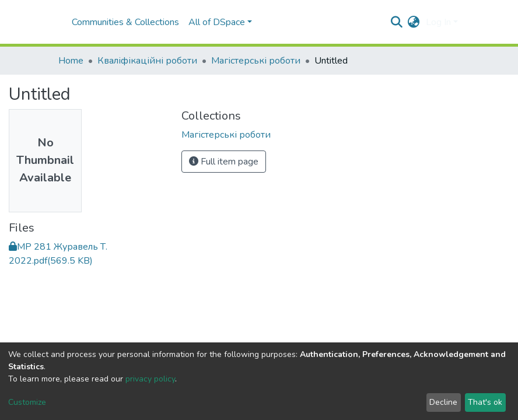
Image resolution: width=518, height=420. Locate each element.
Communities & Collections (125, 22)
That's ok (485, 402)
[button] (414, 22)
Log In (438, 22)
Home (71, 61)
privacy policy (150, 379)
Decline (443, 402)
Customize (27, 402)
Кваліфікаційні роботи (147, 61)
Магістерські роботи (256, 61)
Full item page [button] (224, 162)
